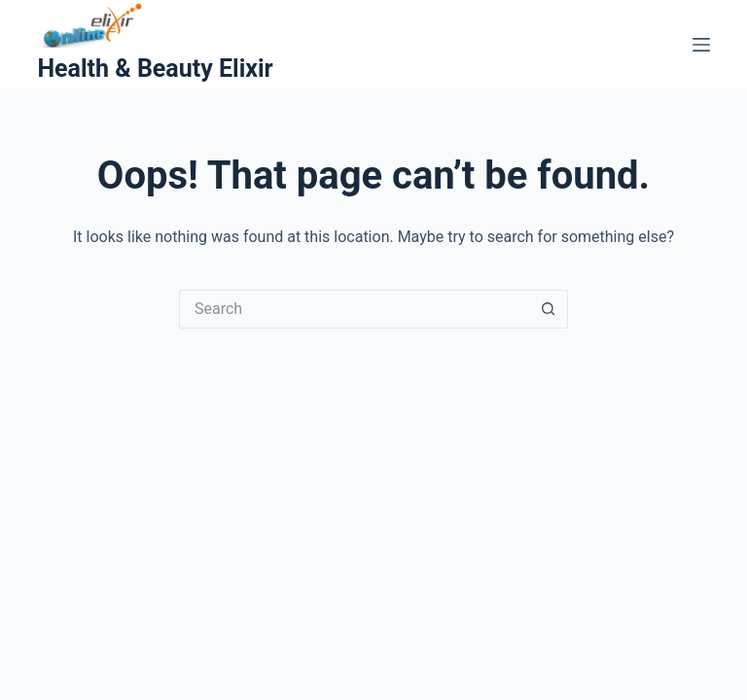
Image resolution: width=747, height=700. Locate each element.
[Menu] (701, 45)
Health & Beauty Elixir (155, 69)
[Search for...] (354, 309)
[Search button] (549, 309)
